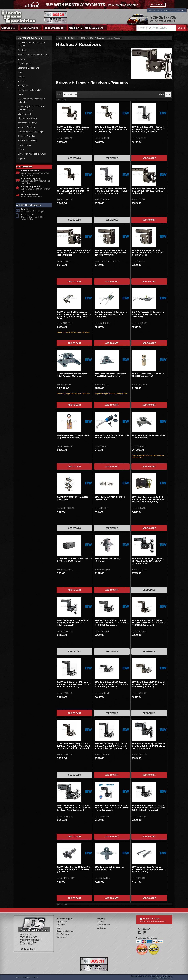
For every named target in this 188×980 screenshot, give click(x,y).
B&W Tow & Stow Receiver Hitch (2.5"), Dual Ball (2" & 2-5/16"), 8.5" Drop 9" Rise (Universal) (111, 191)
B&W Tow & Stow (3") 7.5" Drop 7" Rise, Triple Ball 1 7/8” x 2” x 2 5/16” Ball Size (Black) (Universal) (149, 808)
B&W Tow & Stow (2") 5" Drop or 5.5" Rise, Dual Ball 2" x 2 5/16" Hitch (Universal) (73, 623)
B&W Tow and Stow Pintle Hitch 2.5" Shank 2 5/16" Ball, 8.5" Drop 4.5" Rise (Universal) (110, 253)
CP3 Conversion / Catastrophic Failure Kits (31, 100)
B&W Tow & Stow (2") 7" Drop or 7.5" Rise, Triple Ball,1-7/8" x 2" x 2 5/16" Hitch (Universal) (148, 623)
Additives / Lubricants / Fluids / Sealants (31, 44)
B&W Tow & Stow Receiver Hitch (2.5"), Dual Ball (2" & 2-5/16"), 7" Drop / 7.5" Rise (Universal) (73, 191)
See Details (74, 158)
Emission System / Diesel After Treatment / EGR (31, 108)
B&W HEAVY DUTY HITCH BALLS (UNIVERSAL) (110, 498)
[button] (161, 28)
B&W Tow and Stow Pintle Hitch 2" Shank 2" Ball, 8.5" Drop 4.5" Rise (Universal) (149, 191)
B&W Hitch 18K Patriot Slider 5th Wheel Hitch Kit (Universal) (110, 375)
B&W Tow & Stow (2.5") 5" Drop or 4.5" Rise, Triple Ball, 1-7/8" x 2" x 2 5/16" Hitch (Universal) (149, 684)
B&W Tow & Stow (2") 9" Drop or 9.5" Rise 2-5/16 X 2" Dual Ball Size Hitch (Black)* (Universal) (148, 129)
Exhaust (21, 77)
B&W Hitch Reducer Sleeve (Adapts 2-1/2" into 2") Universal (74, 560)
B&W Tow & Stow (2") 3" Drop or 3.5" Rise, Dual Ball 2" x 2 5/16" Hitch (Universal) (147, 561)
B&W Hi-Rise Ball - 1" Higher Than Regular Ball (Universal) (74, 437)
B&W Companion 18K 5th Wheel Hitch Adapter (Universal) (72, 375)
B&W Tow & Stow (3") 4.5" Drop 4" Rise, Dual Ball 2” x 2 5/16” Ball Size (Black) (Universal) (148, 746)
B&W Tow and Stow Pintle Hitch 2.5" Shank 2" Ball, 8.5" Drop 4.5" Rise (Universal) (147, 253)
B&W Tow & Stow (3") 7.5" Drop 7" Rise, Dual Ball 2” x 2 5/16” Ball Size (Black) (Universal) (111, 808)
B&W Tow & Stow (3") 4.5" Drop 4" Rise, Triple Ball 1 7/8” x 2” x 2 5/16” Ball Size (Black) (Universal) (74, 808)
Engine (21, 72)
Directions (28, 949)
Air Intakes (22, 50)
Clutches (22, 59)
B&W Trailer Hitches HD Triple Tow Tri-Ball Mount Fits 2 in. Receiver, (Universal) (74, 869)
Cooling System (25, 63)
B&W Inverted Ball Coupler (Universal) (107, 560)
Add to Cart (149, 158)
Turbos (21, 149)
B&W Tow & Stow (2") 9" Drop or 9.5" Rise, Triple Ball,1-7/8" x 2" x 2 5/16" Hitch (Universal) (74, 684)
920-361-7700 (163, 17)
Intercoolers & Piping (27, 123)
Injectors (22, 81)
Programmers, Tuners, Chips (31, 132)
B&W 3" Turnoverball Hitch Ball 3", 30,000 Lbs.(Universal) (148, 375)
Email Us (25, 209)
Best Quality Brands (31, 187)
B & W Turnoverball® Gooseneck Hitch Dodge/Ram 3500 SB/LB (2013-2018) (148, 314)
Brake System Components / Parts (33, 54)
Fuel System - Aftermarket (29, 90)
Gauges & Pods (25, 114)
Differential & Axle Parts (28, 68)
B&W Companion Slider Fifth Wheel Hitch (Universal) (149, 437)
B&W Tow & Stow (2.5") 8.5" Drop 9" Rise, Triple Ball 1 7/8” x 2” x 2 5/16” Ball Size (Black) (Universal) (111, 746)
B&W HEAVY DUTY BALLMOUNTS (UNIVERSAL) (73, 498)
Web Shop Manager (166, 978)
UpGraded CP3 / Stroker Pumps (32, 154)
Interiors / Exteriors (26, 127)
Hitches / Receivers (27, 118)
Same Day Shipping (31, 179)
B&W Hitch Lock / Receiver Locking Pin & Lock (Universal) (112, 437)
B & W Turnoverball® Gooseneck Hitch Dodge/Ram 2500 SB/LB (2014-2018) (111, 314)
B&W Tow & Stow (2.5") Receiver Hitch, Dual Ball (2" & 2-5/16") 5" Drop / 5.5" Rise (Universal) (73, 129)
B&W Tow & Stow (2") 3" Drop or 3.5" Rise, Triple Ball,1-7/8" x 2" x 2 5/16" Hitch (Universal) (111, 684)
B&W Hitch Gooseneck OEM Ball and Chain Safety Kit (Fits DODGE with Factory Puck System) (148, 499)
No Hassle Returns (30, 194)
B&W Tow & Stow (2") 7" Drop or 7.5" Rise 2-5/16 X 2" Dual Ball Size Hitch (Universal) (111, 129)
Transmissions (24, 145)
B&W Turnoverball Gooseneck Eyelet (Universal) (109, 868)
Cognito (21, 158)
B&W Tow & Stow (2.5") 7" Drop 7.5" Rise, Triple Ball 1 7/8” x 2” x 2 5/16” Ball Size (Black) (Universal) (73, 746)
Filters (20, 94)
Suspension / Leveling (27, 140)
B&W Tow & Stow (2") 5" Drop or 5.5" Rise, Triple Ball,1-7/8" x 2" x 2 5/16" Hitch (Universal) (111, 623)
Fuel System (23, 85)
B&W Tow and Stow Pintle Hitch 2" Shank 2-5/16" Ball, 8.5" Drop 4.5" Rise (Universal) (74, 253)
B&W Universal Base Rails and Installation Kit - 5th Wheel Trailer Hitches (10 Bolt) (149, 869)
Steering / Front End (27, 136)
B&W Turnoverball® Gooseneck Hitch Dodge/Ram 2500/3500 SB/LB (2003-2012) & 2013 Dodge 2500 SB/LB (74, 315)
